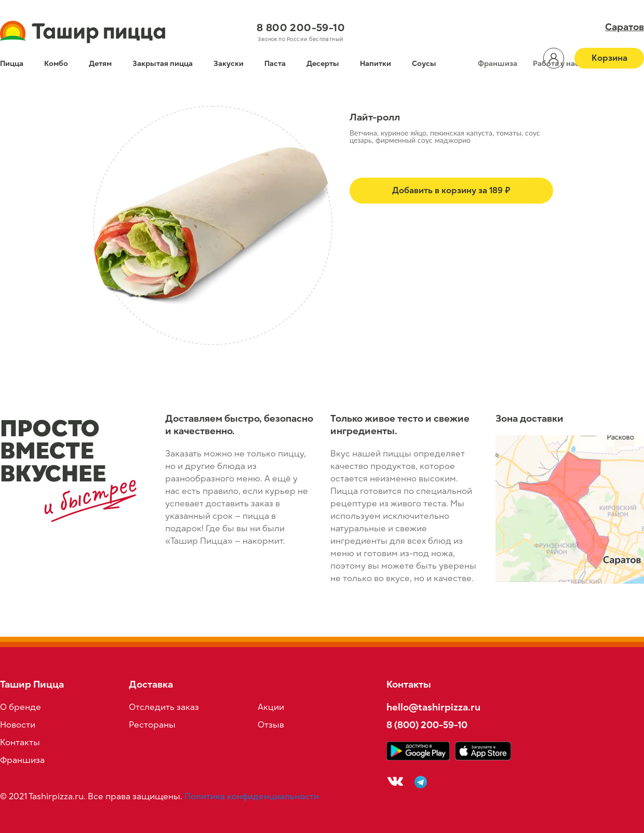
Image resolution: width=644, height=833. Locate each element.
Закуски (229, 64)
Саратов (625, 27)
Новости (18, 725)
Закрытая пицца (163, 64)
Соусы (424, 64)
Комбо (56, 64)
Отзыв (271, 725)
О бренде (21, 707)
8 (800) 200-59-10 (427, 725)
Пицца (12, 64)
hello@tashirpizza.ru (433, 707)
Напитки (375, 64)
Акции (271, 707)
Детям (100, 64)
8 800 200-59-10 (301, 28)
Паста (275, 64)
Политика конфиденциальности (252, 797)
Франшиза (498, 64)
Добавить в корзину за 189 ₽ (451, 191)
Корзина (609, 58)
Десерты (323, 64)
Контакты (20, 743)
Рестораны (152, 725)
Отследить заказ (164, 707)
